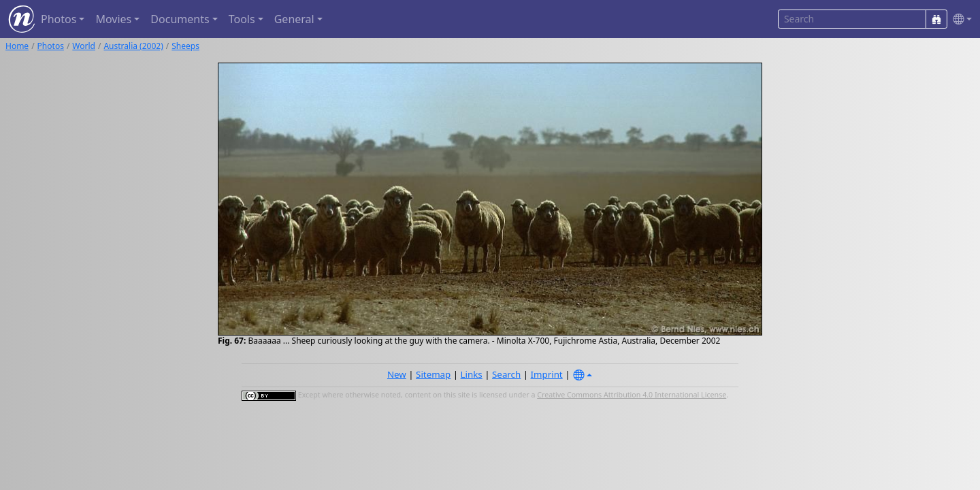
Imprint (547, 374)
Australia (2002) (133, 46)
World (84, 46)
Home (17, 46)
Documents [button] (180, 19)
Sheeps (185, 46)
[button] (960, 19)
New (397, 374)
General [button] (294, 19)
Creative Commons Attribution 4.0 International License (632, 395)
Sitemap (433, 374)
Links (472, 374)
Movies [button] (113, 19)
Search (506, 374)
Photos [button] (59, 19)
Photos (51, 46)
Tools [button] (242, 19)
